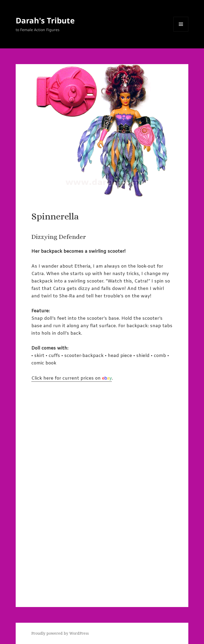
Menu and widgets (181, 32)
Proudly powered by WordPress (60, 633)
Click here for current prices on (72, 378)
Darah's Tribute (45, 20)
